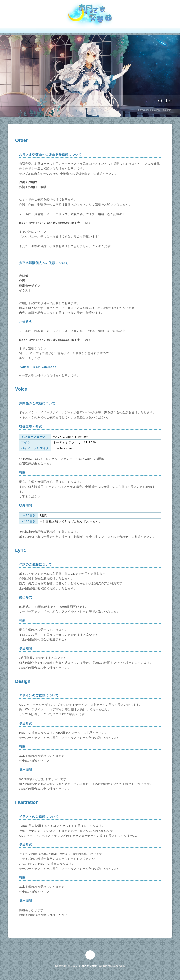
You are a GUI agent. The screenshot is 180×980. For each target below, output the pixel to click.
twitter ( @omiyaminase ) (39, 367)
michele (167, 110)
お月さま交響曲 (88, 966)
